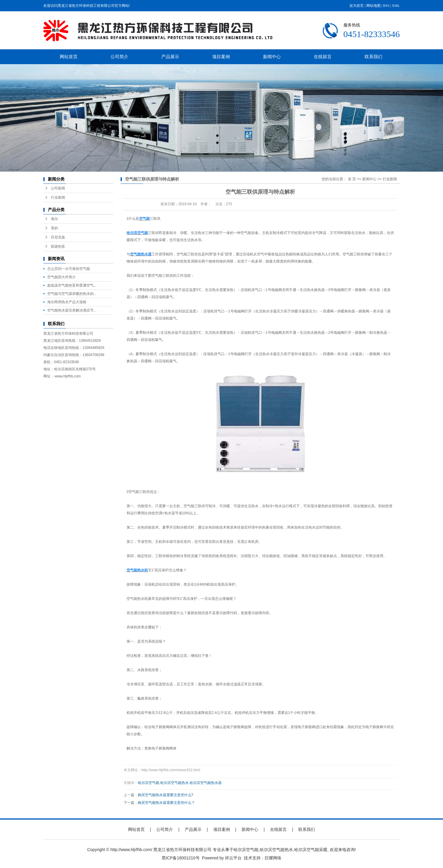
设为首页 (357, 6)
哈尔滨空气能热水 (174, 783)
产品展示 (170, 57)
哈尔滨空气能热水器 (206, 783)
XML (396, 6)
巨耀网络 (273, 858)
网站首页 (69, 57)
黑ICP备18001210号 (181, 858)
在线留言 (323, 57)
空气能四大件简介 (62, 277)
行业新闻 (58, 197)
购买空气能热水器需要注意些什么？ (166, 803)
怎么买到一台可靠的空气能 (69, 269)
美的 (54, 228)
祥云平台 (233, 858)
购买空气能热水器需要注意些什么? (166, 795)
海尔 (54, 219)
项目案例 (221, 57)
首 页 (352, 179)
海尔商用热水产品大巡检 (67, 302)
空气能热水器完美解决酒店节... (72, 310)
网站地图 (373, 6)
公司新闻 (58, 188)
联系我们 (373, 57)
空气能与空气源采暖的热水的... (72, 294)
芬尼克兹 (58, 237)
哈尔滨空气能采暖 (311, 850)
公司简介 (119, 57)
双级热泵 (58, 246)
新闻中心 (272, 57)
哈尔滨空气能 (149, 783)
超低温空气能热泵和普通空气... (72, 285)
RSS (386, 6)
